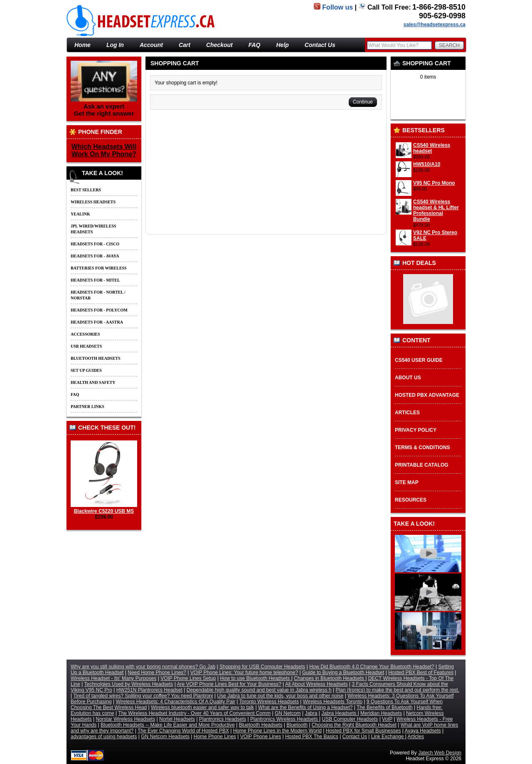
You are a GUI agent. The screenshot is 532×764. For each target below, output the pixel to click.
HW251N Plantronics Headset (149, 690)
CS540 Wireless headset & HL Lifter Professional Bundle (436, 210)
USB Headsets (86, 346)
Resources (411, 500)
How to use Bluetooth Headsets (255, 678)
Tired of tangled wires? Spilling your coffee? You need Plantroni (143, 696)
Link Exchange (388, 737)
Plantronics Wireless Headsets (285, 719)
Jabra (311, 713)
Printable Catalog (422, 465)
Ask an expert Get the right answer (104, 89)
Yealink (80, 214)
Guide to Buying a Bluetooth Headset (343, 673)
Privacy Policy (416, 430)
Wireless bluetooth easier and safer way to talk (202, 707)
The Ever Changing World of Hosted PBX (183, 731)
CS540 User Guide (419, 360)
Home (438, 34)
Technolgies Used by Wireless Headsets (128, 684)
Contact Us (320, 45)
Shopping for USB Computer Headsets (262, 667)
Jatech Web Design (440, 753)
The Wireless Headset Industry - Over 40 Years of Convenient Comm (194, 713)
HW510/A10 (427, 164)
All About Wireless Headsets (316, 684)
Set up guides (86, 370)
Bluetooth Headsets (96, 358)
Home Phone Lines (215, 737)
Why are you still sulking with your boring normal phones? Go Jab (143, 667)
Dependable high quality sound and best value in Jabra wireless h (259, 690)
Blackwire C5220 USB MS (104, 508)
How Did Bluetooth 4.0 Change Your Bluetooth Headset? (372, 667)
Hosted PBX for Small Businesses (363, 731)
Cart (185, 45)
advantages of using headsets (104, 737)
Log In (115, 45)
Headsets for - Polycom (99, 310)
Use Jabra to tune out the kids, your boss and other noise (280, 696)
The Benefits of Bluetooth (385, 707)
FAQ (255, 45)
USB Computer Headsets (350, 719)
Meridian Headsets (381, 713)
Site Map (407, 482)
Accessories (85, 334)
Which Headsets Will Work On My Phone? (104, 150)
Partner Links (87, 407)
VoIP (387, 719)
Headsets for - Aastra (97, 322)
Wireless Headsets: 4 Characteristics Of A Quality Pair (176, 702)
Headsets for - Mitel (95, 280)
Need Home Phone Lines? (157, 673)
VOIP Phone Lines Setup (188, 678)
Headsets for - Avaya (95, 256)
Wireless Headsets (93, 202)
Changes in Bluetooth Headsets (330, 678)
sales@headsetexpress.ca (435, 25)
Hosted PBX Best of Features (421, 673)
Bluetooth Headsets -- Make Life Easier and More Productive (168, 725)
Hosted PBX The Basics (312, 737)
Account (151, 45)
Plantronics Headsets (223, 719)
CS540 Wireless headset (432, 148)
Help (283, 45)
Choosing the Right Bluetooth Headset (354, 725)
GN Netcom (288, 713)
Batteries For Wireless (99, 268)
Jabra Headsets (339, 713)
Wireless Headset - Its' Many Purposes (113, 678)
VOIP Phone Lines (261, 737)
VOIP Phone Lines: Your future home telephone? (244, 673)
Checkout (219, 45)
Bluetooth (297, 725)
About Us (408, 378)
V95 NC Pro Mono (434, 183)
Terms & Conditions (422, 448)
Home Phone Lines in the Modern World (277, 731)
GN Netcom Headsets (165, 737)
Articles (407, 413)
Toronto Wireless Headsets (269, 702)
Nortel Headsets (177, 719)
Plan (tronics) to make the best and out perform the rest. (398, 690)
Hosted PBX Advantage (427, 395)
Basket (458, 34)
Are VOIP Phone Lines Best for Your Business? (229, 684)
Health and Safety (93, 382)
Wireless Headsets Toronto (333, 702)
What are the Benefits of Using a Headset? (305, 707)
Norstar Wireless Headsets (126, 719)
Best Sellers (86, 190)
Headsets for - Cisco (95, 244)
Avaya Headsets (423, 731)
